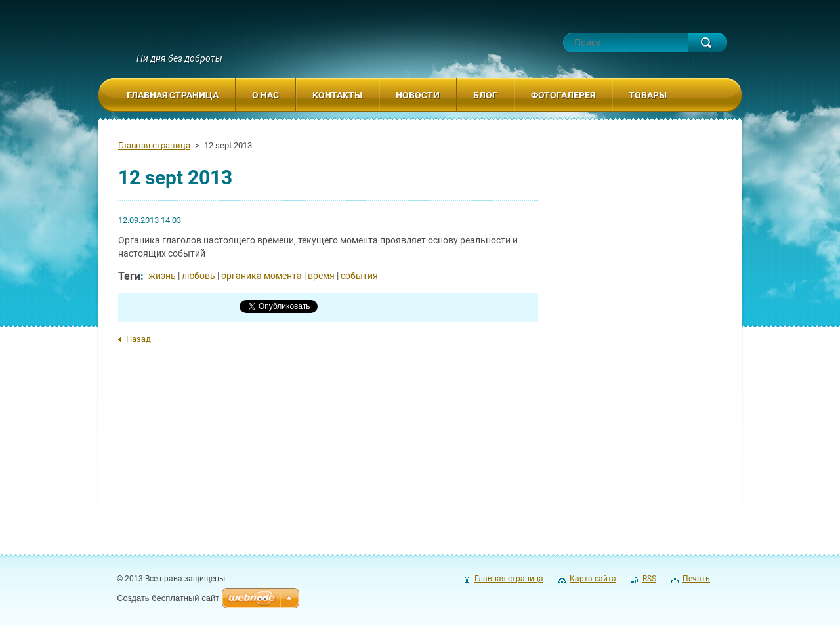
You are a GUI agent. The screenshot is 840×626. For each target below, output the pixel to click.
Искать (707, 43)
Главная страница (154, 145)
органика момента (262, 276)
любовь (199, 276)
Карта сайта (593, 579)
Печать (696, 579)
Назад (138, 339)
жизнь (162, 276)
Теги (129, 276)
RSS (649, 579)
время (321, 276)
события (359, 276)
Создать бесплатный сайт (168, 598)
